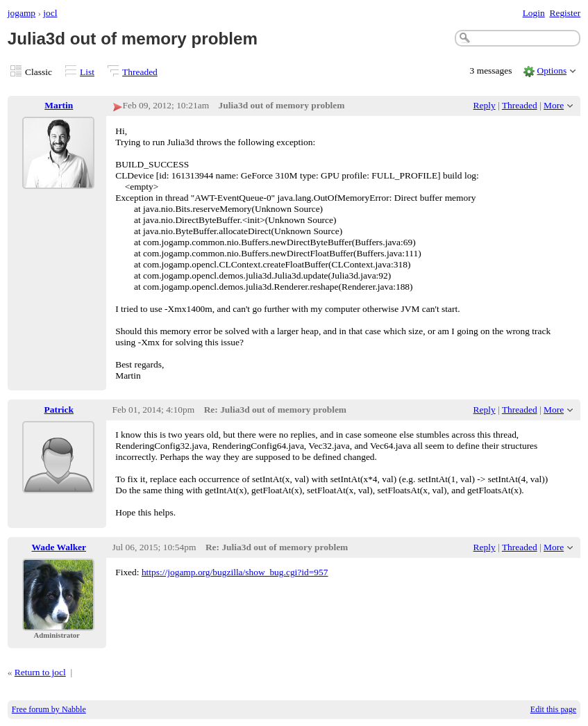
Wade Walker (59, 547)
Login (534, 13)
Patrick (59, 410)
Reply (485, 105)
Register (565, 13)
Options (552, 71)
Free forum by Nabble (49, 709)
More (554, 105)
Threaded (140, 72)
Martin (59, 105)
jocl (50, 13)
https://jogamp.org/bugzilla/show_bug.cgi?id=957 (235, 572)
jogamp (22, 13)
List (87, 72)
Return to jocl (40, 672)
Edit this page (553, 709)
